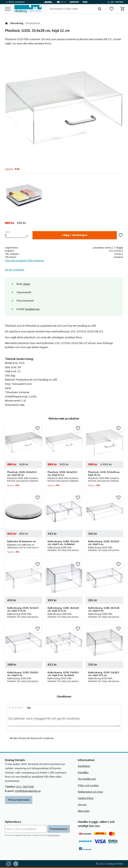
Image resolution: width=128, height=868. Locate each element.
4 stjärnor (19, 708)
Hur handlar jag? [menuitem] (87, 779)
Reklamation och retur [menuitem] (90, 792)
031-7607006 (25, 787)
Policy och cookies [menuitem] (88, 785)
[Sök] (100, 9)
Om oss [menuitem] (82, 805)
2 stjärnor (13, 708)
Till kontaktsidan (19, 800)
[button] (8, 9)
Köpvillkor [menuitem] (83, 772)
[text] (10, 223)
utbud (27, 284)
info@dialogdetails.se (28, 791)
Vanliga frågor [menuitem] (86, 798)
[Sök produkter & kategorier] (72, 9)
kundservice (32, 309)
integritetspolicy (53, 835)
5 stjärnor (22, 708)
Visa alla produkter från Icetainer (24, 260)
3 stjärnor (16, 708)
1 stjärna (10, 708)
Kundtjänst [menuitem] (84, 766)
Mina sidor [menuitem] (84, 811)
